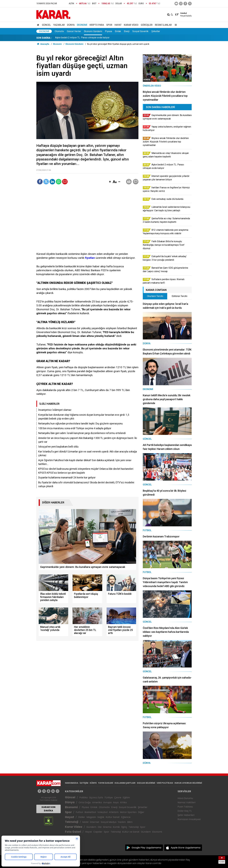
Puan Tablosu (185, 807)
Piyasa (108, 31)
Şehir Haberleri (186, 815)
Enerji (127, 31)
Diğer (141, 812)
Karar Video (131, 25)
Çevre (118, 798)
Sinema (107, 827)
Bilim (130, 822)
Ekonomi (82, 25)
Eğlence (126, 817)
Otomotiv (59, 31)
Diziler (82, 817)
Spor (109, 25)
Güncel (46, 25)
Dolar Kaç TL (185, 811)
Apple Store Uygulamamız (186, 848)
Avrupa (107, 802)
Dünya (71, 25)
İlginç (124, 827)
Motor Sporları (128, 812)
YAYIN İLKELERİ (106, 783)
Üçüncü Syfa (96, 798)
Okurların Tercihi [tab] (155, 296)
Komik (116, 827)
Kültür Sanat (113, 817)
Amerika (97, 802)
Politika (83, 798)
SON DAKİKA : (44, 38)
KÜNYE (93, 783)
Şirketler (156, 31)
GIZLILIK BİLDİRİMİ (146, 783)
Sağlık (101, 817)
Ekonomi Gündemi (93, 31)
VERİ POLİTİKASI (165, 783)
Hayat (118, 25)
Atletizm (114, 812)
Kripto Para (97, 25)
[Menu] (175, 25)
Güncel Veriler (74, 31)
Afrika (123, 802)
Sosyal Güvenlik (140, 31)
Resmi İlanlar (163, 25)
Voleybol (102, 812)
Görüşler (147, 25)
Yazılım (122, 822)
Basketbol (90, 812)
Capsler (98, 832)
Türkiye (109, 798)
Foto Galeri (73, 832)
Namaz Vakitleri (186, 802)
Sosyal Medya (109, 822)
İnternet (95, 822)
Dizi (100, 827)
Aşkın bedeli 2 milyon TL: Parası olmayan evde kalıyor (82, 38)
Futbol (79, 812)
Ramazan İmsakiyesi (189, 819)
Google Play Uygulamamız (146, 848)
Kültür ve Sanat (131, 832)
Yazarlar (59, 25)
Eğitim (126, 798)
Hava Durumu (185, 798)
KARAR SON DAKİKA (48, 809)
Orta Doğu (85, 802)
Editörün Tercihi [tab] (180, 296)
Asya (116, 802)
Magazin (91, 817)
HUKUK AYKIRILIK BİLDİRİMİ (188, 783)
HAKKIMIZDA (72, 783)
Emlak (118, 31)
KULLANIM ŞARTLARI (125, 783)
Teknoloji (72, 822)
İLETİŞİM (84, 783)
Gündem (91, 827)
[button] (110, 182)
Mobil (85, 822)
